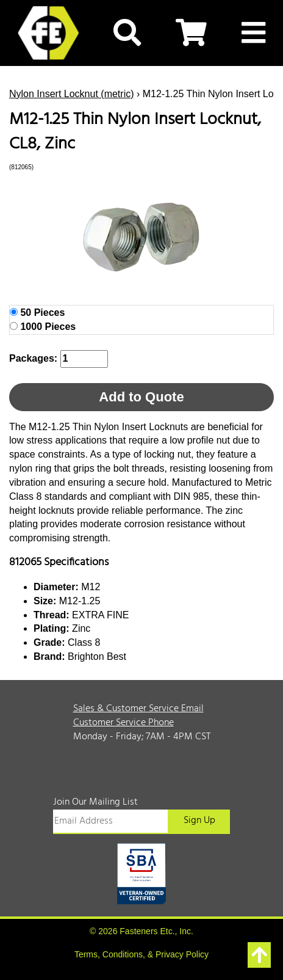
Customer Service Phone (124, 723)
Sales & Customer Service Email (138, 709)
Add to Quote (141, 397)
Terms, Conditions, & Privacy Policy (141, 954)
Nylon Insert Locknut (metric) (72, 94)
